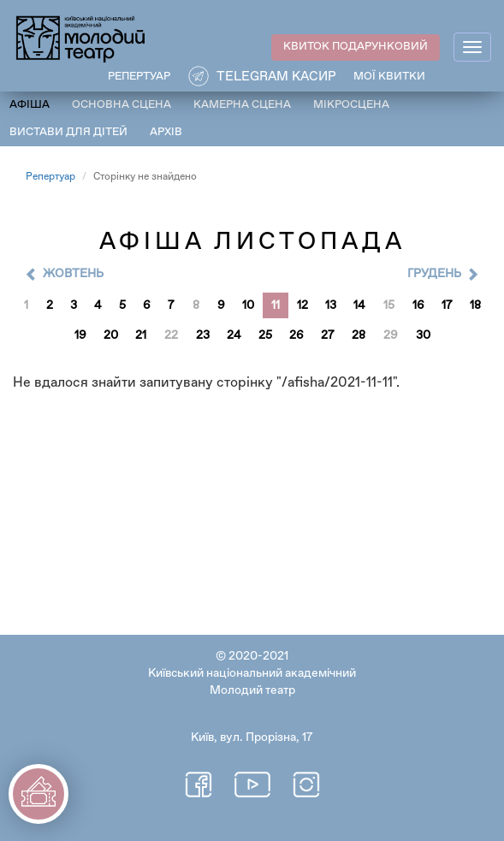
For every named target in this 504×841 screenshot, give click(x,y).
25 (265, 335)
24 (234, 335)
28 (359, 335)
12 (302, 305)
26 (296, 335)
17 (447, 305)
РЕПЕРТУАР (139, 77)
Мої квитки (389, 77)
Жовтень (73, 274)
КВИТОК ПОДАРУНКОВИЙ (356, 47)
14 (359, 305)
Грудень (434, 274)
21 (141, 335)
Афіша (30, 105)
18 (475, 305)
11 (276, 305)
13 (331, 305)
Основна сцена (122, 105)
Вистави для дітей (68, 132)
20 (111, 335)
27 (328, 335)
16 (418, 305)
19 (80, 335)
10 (248, 305)
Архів (166, 132)
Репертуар (50, 177)
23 (203, 335)
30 (423, 335)
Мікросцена (351, 105)
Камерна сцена (242, 105)
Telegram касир (276, 77)
